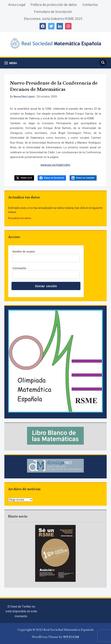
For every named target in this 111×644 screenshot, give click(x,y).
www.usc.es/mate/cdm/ (55, 165)
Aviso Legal (17, 5)
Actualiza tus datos (20, 218)
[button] (11, 63)
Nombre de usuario (24, 252)
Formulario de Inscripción (53, 12)
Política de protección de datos (54, 5)
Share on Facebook (54, 178)
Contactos (90, 5)
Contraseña (19, 268)
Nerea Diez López (24, 97)
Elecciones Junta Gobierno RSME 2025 (53, 19)
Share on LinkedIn (85, 178)
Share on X (26, 178)
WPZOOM (71, 637)
